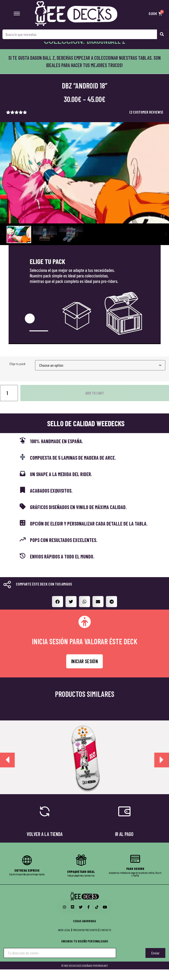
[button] (58, 612)
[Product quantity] (9, 403)
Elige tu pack (18, 374)
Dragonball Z (106, 51)
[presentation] (7, 770)
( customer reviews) (146, 123)
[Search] (162, 34)
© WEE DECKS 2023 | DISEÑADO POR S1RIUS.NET (84, 976)
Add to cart (95, 403)
